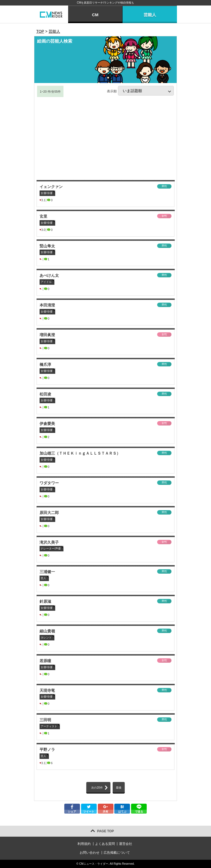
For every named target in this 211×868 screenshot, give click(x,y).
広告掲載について (117, 853)
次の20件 (97, 788)
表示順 (140, 91)
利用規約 (84, 844)
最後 (119, 788)
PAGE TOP (106, 831)
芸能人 (150, 15)
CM (95, 15)
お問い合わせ (90, 853)
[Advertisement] (105, 139)
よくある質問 (105, 844)
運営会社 (126, 844)
